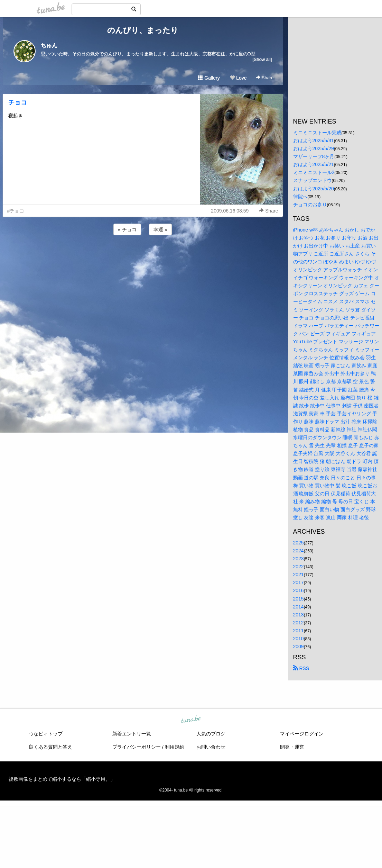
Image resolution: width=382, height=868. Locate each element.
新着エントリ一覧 (132, 734)
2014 (299, 607)
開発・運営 (292, 747)
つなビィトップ (46, 734)
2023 (299, 559)
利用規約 (175, 747)
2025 (299, 543)
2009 (299, 647)
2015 (299, 599)
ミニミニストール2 (314, 172)
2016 (299, 590)
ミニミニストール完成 (317, 133)
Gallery (209, 78)
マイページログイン (302, 734)
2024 (299, 551)
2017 (299, 582)
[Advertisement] (143, 255)
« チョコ (127, 229)
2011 (299, 631)
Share (265, 78)
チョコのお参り (310, 205)
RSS (301, 668)
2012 (299, 623)
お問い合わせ (211, 747)
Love (238, 78)
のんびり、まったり (143, 30)
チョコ (18, 102)
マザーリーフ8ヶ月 (314, 156)
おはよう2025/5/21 (314, 164)
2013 (299, 615)
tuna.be (191, 720)
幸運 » (160, 229)
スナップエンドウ (313, 180)
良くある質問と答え (50, 747)
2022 (299, 567)
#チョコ (16, 211)
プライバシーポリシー (137, 747)
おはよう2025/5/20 (314, 189)
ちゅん (49, 46)
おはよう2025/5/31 (314, 141)
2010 (299, 639)
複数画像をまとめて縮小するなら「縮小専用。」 (62, 779)
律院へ (300, 197)
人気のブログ (211, 734)
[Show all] (262, 59)
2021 (299, 575)
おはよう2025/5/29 (314, 148)
